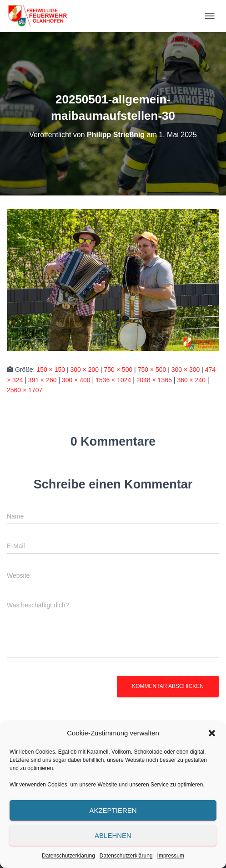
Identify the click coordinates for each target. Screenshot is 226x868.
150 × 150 (51, 370)
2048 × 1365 (154, 380)
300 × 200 (84, 370)
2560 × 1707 (25, 390)
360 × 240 (191, 380)
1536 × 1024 (113, 380)
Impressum (171, 856)
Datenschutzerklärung (68, 856)
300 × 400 (76, 380)
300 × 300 (186, 370)
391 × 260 (43, 380)
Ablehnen (113, 835)
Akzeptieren (113, 810)
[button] (212, 733)
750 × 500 (118, 370)
